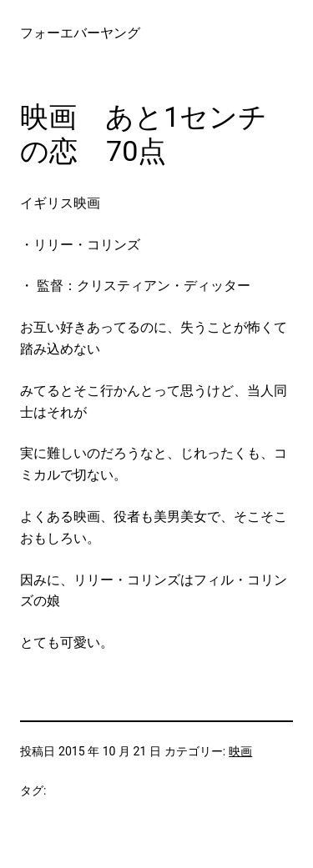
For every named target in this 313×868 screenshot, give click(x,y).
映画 (240, 751)
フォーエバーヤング (80, 33)
